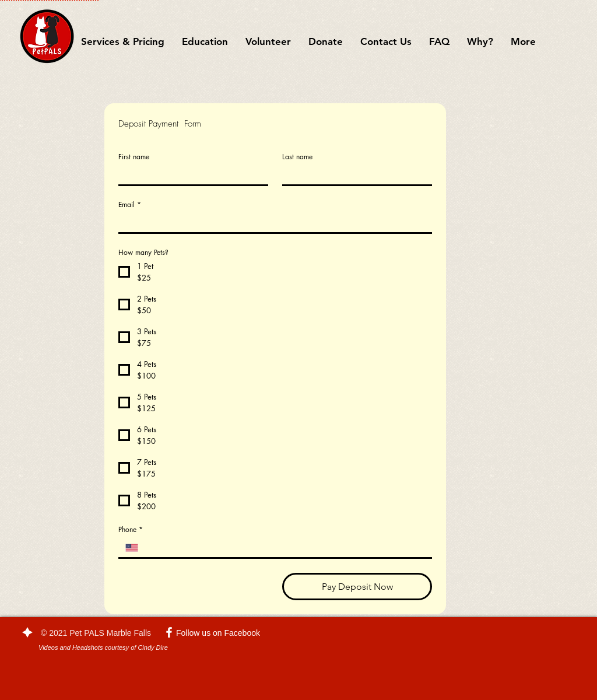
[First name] (190, 175)
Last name (297, 157)
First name (134, 157)
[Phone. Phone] (285, 548)
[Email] (272, 223)
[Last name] (354, 175)
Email (130, 204)
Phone (131, 529)
